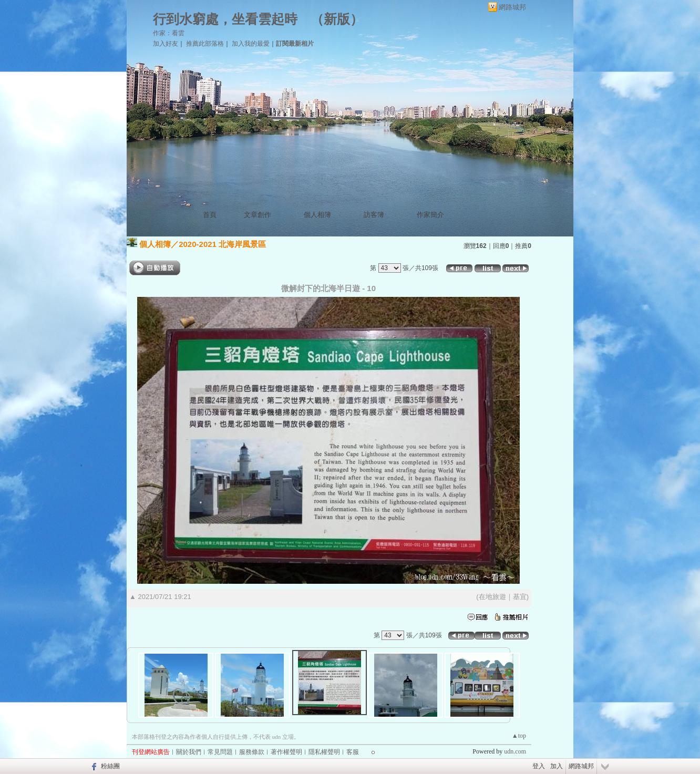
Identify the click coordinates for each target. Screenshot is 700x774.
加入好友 (166, 44)
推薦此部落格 (205, 44)
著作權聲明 (286, 752)
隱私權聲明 (324, 752)
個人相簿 (317, 215)
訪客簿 (374, 215)
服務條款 (252, 752)
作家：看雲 (169, 33)
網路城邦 (512, 7)
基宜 (520, 597)
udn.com (515, 751)
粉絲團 (110, 766)
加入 (557, 766)
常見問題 (220, 752)
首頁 (210, 215)
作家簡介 (430, 215)
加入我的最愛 (251, 44)
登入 (539, 766)
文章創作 (258, 215)
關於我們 (189, 752)
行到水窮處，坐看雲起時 (225, 19)
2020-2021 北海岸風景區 (222, 244)
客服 (353, 752)
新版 (337, 19)
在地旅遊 (492, 597)
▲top (519, 736)
